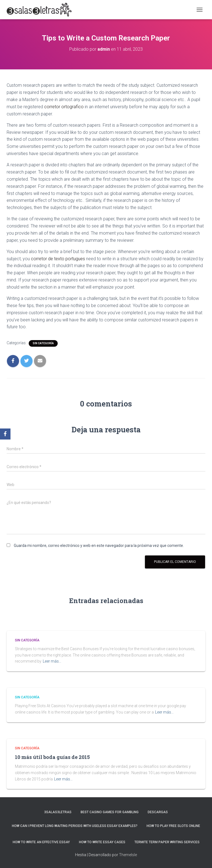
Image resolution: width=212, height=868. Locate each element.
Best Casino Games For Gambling (110, 812)
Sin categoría (43, 343)
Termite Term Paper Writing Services (167, 842)
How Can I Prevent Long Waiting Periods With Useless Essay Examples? (75, 826)
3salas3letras (58, 812)
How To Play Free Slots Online (173, 826)
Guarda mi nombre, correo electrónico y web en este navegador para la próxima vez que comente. (99, 546)
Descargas (158, 812)
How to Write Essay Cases (102, 842)
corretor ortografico (64, 107)
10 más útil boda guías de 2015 (52, 757)
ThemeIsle (128, 855)
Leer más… (52, 661)
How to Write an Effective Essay (41, 842)
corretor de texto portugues (58, 259)
